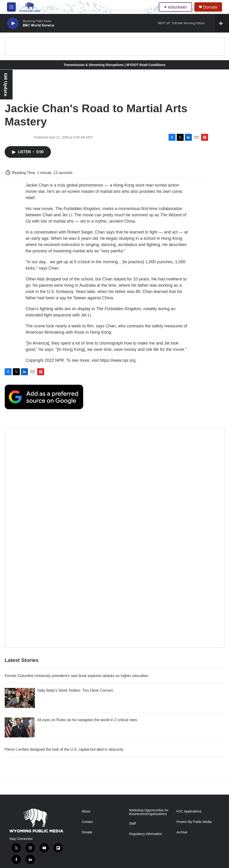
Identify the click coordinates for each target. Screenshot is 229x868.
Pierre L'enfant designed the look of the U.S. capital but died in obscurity (64, 749)
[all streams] (222, 23)
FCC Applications (189, 811)
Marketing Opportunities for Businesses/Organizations (149, 812)
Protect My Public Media (194, 822)
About (86, 811)
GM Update (6, 85)
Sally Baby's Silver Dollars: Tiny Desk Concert (75, 690)
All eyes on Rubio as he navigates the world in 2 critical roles (87, 720)
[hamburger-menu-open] (11, 7)
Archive (182, 832)
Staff (132, 824)
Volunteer (175, 7)
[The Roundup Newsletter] (114, 538)
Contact (87, 822)
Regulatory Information (146, 834)
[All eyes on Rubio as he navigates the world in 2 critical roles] (20, 727)
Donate (210, 7)
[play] (13, 23)
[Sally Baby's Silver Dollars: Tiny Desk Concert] (20, 698)
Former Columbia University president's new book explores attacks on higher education (76, 676)
